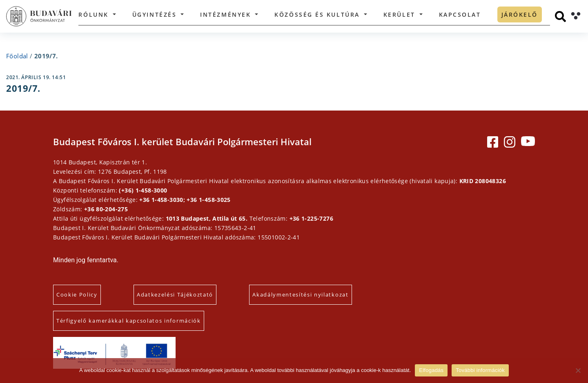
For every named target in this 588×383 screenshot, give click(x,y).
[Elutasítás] (578, 370)
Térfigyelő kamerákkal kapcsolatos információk (129, 321)
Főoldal (17, 56)
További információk (480, 370)
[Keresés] (560, 17)
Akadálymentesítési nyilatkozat (300, 294)
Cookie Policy (77, 294)
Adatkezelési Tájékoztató (175, 294)
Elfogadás (431, 370)
